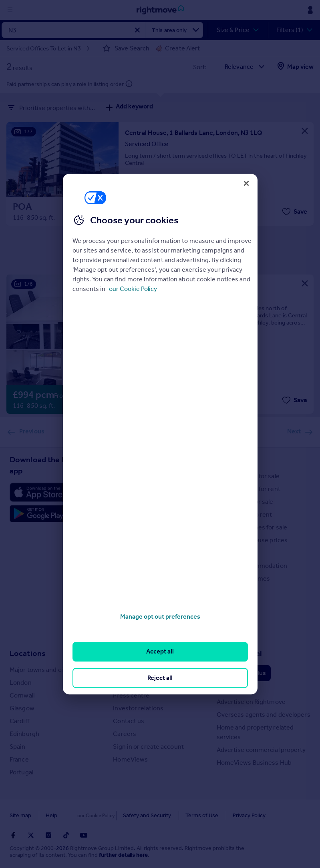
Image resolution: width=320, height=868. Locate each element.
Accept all (160, 652)
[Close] (246, 183)
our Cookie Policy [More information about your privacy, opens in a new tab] (133, 289)
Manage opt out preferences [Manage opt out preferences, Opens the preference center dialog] (160, 616)
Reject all (160, 678)
